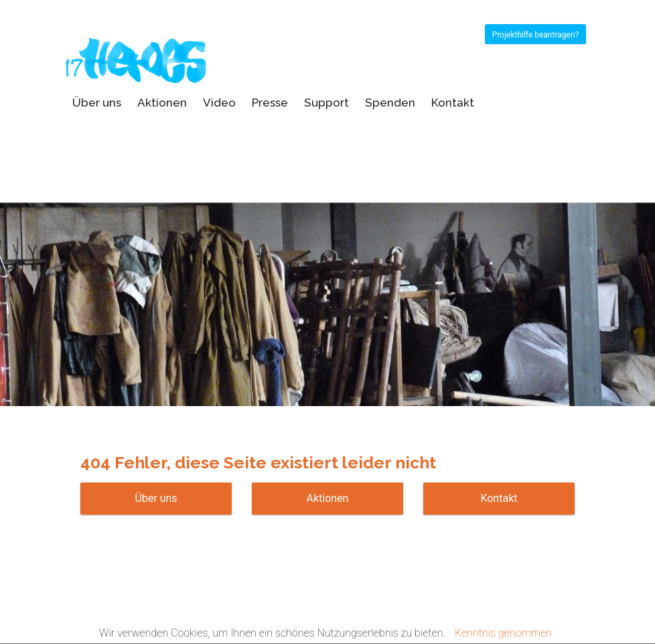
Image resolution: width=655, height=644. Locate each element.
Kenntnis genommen (503, 633)
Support (326, 103)
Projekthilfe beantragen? (535, 35)
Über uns (97, 103)
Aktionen (162, 103)
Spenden (390, 103)
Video (219, 103)
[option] (327, 269)
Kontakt (453, 103)
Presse (270, 103)
